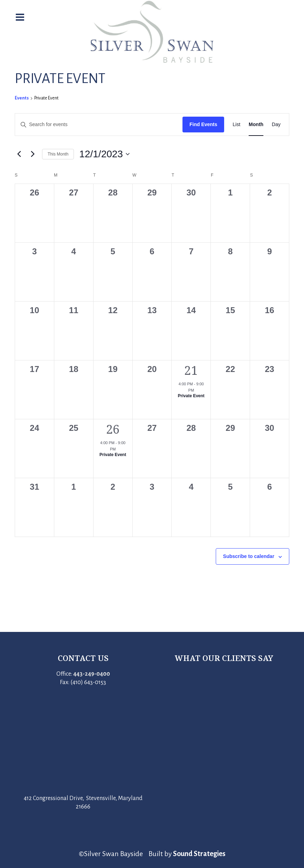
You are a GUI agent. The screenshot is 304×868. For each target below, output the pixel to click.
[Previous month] (19, 154)
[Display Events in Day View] (276, 125)
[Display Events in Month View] (256, 125)
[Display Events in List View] (236, 125)
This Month (58, 154)
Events (22, 98)
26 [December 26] (113, 429)
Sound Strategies (199, 854)
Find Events (203, 124)
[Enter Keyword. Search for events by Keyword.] (99, 125)
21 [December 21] (191, 370)
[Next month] (33, 154)
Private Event (191, 396)
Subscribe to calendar (249, 556)
